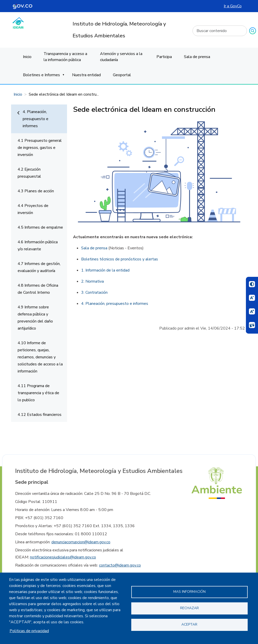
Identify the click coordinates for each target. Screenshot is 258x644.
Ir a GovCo (233, 6)
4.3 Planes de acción (36, 191)
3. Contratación (94, 292)
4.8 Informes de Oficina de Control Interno (38, 289)
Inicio (27, 57)
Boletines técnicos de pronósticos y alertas (120, 259)
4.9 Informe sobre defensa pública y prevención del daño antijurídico (35, 318)
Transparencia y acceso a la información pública (65, 57)
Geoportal (122, 75)
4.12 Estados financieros (40, 415)
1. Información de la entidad (105, 270)
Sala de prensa (197, 57)
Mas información (189, 592)
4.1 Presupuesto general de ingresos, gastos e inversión (40, 148)
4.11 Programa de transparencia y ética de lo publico (38, 393)
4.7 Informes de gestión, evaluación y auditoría (39, 267)
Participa (164, 57)
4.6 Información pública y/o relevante (38, 246)
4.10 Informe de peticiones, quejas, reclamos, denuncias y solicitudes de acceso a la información (40, 357)
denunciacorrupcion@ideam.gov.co (81, 542)
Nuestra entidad (86, 75)
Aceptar (189, 624)
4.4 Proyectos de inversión (33, 209)
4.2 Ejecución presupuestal (29, 173)
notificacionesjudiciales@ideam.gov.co (63, 557)
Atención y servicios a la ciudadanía (121, 57)
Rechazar (189, 608)
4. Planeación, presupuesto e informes (36, 119)
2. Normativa (92, 281)
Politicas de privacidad (29, 631)
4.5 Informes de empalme (40, 227)
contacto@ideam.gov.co (120, 565)
